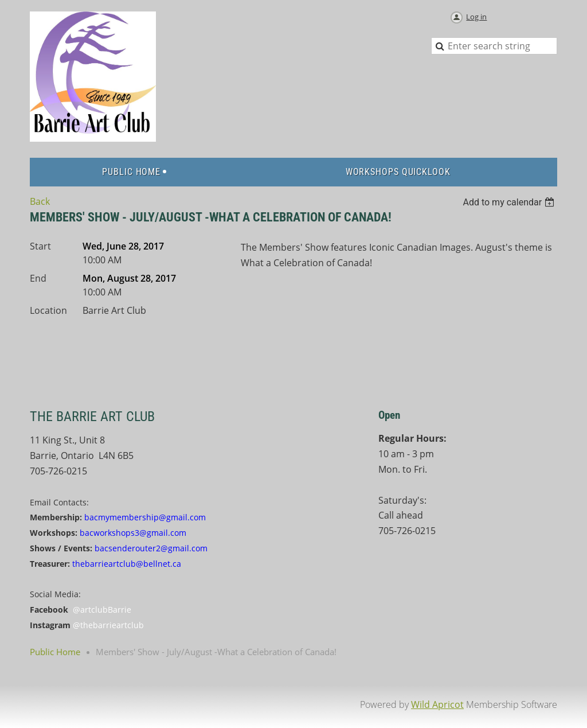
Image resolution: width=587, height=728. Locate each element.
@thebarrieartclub (108, 625)
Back (40, 201)
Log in (476, 17)
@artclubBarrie (102, 610)
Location (48, 310)
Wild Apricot (437, 704)
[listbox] (510, 202)
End (38, 278)
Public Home (55, 652)
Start (40, 246)
